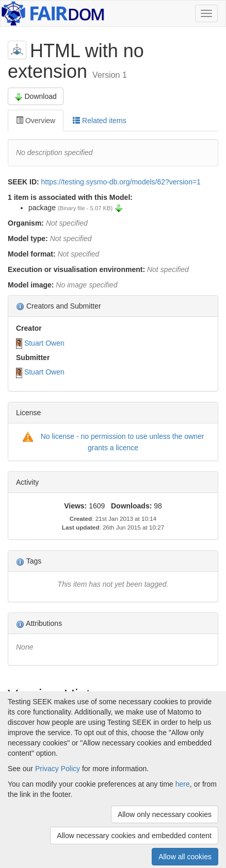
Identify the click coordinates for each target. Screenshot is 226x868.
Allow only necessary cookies (165, 814)
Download (36, 97)
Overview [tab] (36, 121)
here (183, 784)
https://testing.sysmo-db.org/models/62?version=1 (121, 182)
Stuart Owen (44, 343)
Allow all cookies (185, 857)
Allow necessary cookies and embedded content (134, 836)
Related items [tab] (99, 121)
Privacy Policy (58, 769)
